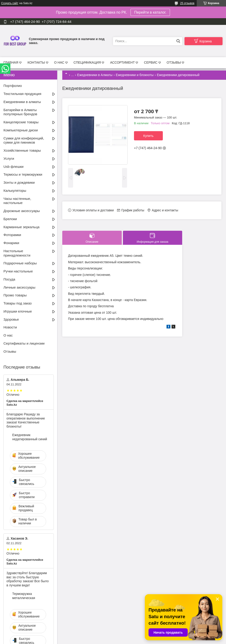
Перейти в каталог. (150, 12)
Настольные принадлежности (17, 253)
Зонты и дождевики (19, 182)
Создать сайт (10, 3)
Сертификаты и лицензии (24, 343)
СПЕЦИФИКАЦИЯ (87, 62)
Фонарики (11, 243)
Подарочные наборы (20, 263)
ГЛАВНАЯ (11, 62)
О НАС (59, 62)
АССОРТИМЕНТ (122, 62)
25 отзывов (187, 3)
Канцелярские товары (21, 122)
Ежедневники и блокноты (135, 75)
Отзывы (10, 351)
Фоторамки (12, 235)
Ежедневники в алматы (22, 102)
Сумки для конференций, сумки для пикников (24, 140)
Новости (10, 327)
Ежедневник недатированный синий (30, 437)
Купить (148, 136)
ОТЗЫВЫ (174, 62)
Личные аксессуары (19, 287)
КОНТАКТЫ (36, 62)
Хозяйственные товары (22, 150)
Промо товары (15, 295)
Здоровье (11, 319)
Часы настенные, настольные (17, 201)
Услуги (9, 158)
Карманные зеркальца (21, 227)
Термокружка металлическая (24, 596)
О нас (8, 335)
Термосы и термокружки (23, 174)
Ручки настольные (18, 271)
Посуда (9, 279)
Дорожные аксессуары (22, 211)
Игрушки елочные (18, 311)
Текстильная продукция (22, 94)
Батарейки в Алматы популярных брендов (20, 112)
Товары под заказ (18, 303)
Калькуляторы (15, 191)
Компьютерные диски (21, 130)
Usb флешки (13, 167)
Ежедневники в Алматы (95, 75)
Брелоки (10, 219)
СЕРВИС (151, 62)
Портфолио (13, 86)
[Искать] (178, 41)
